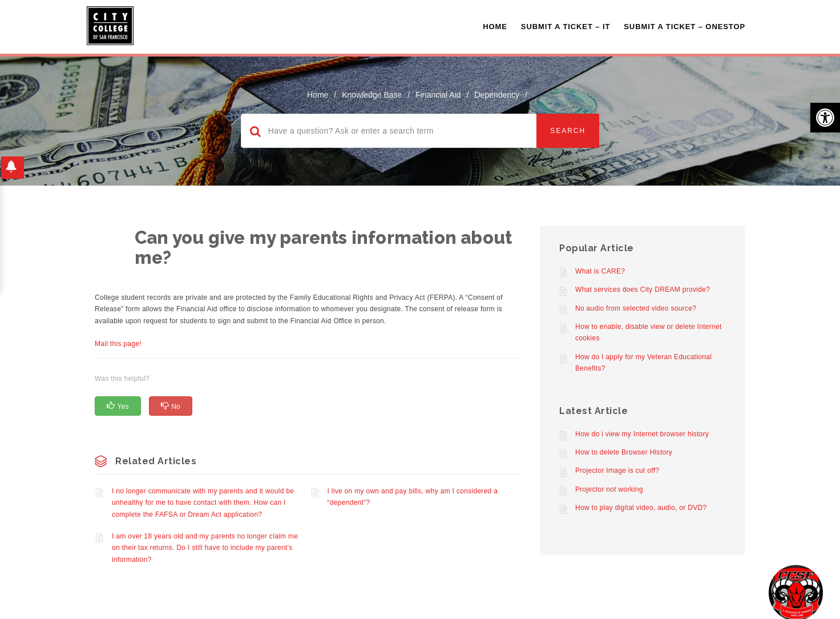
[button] (825, 118)
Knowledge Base (372, 95)
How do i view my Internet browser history (642, 434)
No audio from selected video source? (636, 308)
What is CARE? (600, 271)
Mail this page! (118, 344)
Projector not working (609, 489)
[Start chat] (796, 592)
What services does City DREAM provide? (643, 290)
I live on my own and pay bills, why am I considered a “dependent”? (413, 497)
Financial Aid (438, 95)
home (318, 95)
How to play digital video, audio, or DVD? (641, 508)
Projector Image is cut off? (617, 471)
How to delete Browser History (624, 452)
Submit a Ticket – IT (566, 27)
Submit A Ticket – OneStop (684, 27)
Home (495, 27)
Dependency (497, 95)
